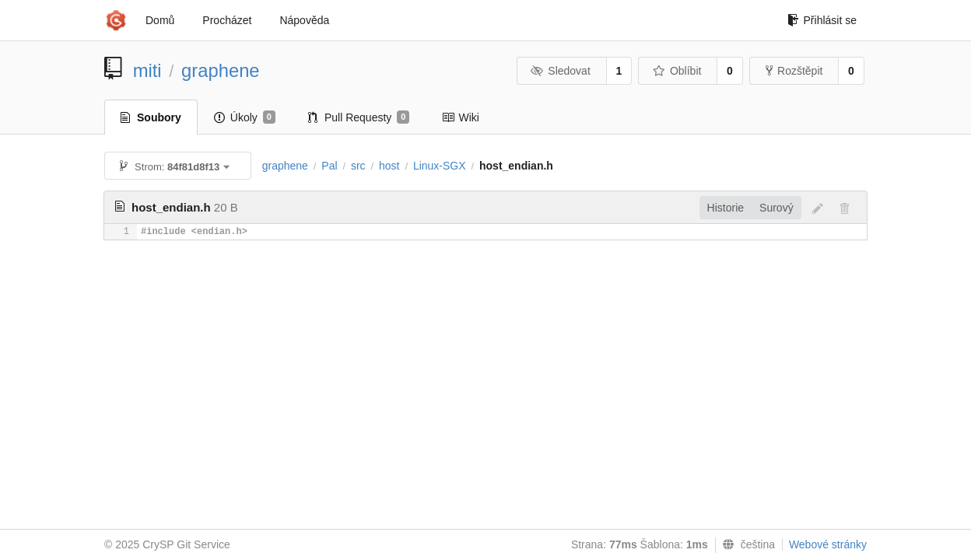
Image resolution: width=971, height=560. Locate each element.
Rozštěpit (794, 71)
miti (147, 70)
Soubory (151, 117)
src (358, 166)
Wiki (460, 117)
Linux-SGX (440, 166)
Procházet (227, 20)
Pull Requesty (359, 117)
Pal (329, 166)
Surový (776, 208)
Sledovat (561, 71)
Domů (160, 20)
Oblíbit (677, 71)
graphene (221, 70)
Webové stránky (828, 544)
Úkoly (245, 117)
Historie (726, 208)
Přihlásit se (822, 20)
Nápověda (304, 20)
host (389, 166)
